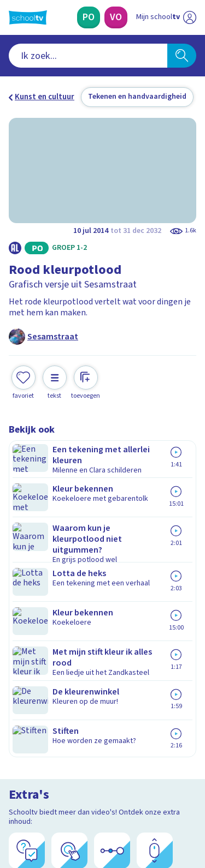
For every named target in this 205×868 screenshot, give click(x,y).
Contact (27, 562)
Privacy (25, 606)
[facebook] (14, 794)
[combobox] (88, 56)
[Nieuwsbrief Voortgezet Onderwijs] (103, 717)
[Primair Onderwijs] (89, 17)
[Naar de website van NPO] (190, 17)
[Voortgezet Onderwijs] (116, 17)
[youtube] (86, 794)
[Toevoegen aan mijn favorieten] (24, 372)
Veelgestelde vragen (53, 577)
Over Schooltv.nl (45, 592)
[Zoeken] (182, 56)
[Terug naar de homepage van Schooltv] (28, 17)
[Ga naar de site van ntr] (155, 817)
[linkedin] (62, 794)
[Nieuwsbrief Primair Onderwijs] (103, 687)
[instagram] (38, 794)
